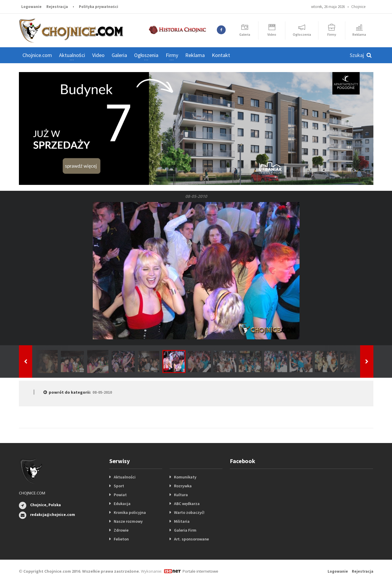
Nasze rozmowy (128, 521)
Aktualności (125, 477)
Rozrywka (183, 486)
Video (98, 55)
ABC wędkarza (187, 504)
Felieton (121, 539)
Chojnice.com (37, 55)
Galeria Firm (185, 530)
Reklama (195, 55)
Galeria (119, 55)
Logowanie (31, 7)
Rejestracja (57, 7)
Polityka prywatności (99, 7)
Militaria (182, 521)
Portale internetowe (200, 571)
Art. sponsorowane (191, 539)
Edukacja (122, 504)
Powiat (120, 495)
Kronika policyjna (130, 512)
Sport (119, 486)
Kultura (181, 495)
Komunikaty (185, 477)
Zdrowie (121, 530)
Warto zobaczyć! (189, 512)
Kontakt (221, 55)
